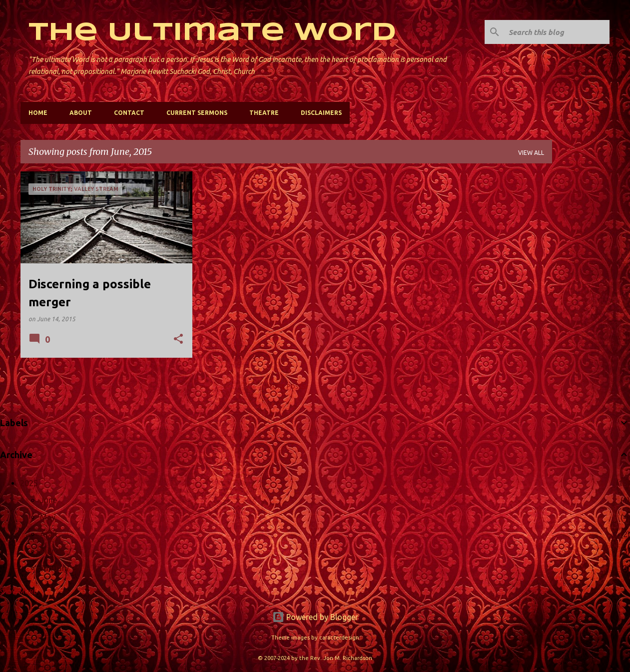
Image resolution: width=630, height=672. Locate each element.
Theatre (264, 113)
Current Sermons (197, 113)
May (48, 517)
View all (531, 153)
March (51, 551)
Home (38, 113)
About (81, 113)
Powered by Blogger (315, 617)
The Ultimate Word (212, 33)
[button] (178, 339)
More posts (286, 386)
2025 (29, 483)
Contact (129, 113)
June (48, 500)
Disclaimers (321, 113)
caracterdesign (339, 638)
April (48, 534)
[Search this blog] (557, 32)
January (54, 568)
